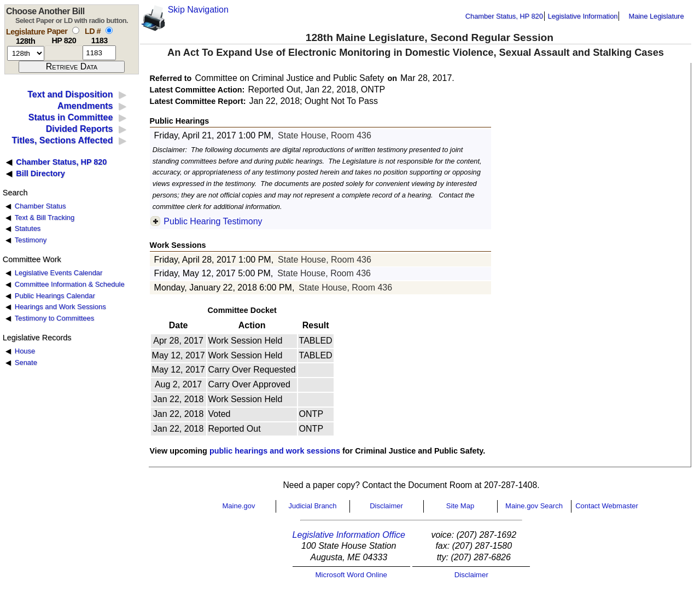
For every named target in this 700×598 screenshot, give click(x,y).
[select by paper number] (76, 30)
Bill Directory (40, 173)
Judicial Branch (312, 506)
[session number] (26, 53)
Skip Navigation (198, 10)
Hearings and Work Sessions (60, 307)
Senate (26, 362)
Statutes (28, 228)
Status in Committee (71, 117)
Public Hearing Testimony (213, 221)
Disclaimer (386, 506)
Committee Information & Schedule (70, 284)
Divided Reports (80, 129)
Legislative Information (582, 16)
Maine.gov (239, 506)
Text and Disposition (70, 94)
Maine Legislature (656, 16)
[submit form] (72, 67)
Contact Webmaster (607, 506)
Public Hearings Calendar (55, 296)
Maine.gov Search (534, 506)
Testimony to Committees (54, 318)
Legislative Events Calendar (59, 273)
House (25, 351)
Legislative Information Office (349, 535)
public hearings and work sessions (275, 451)
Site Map (460, 506)
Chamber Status (40, 206)
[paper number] (64, 53)
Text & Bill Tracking (45, 217)
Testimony (31, 240)
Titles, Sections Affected (62, 140)
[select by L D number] (109, 30)
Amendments (85, 106)
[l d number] (99, 53)
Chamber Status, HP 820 (504, 16)
